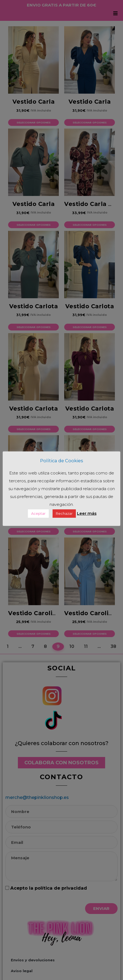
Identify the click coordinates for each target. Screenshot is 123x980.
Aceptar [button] (38, 517)
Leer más (87, 517)
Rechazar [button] (64, 517)
